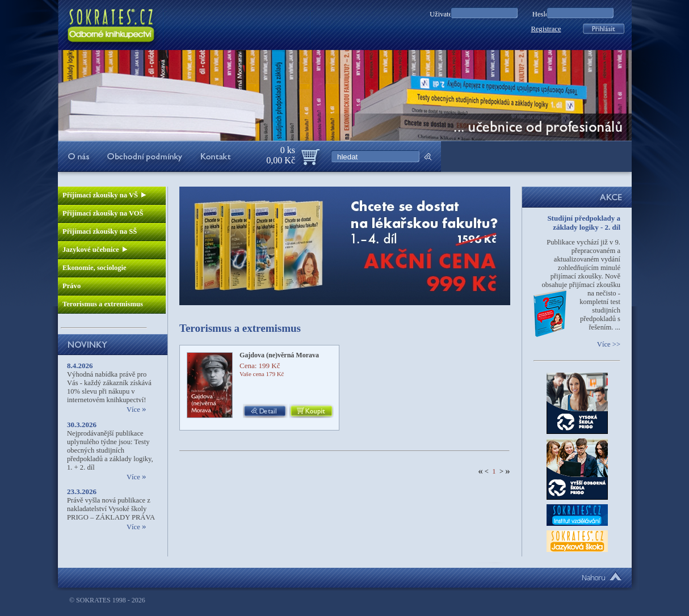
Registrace (546, 29)
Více (136, 410)
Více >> (609, 344)
